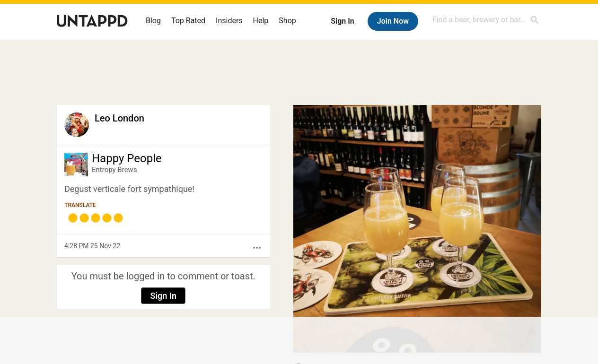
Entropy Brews (114, 170)
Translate (80, 205)
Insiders (229, 21)
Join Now (393, 21)
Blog (153, 21)
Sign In (342, 21)
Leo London (119, 118)
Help (261, 21)
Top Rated (188, 21)
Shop (287, 21)
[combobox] (486, 20)
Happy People (127, 158)
